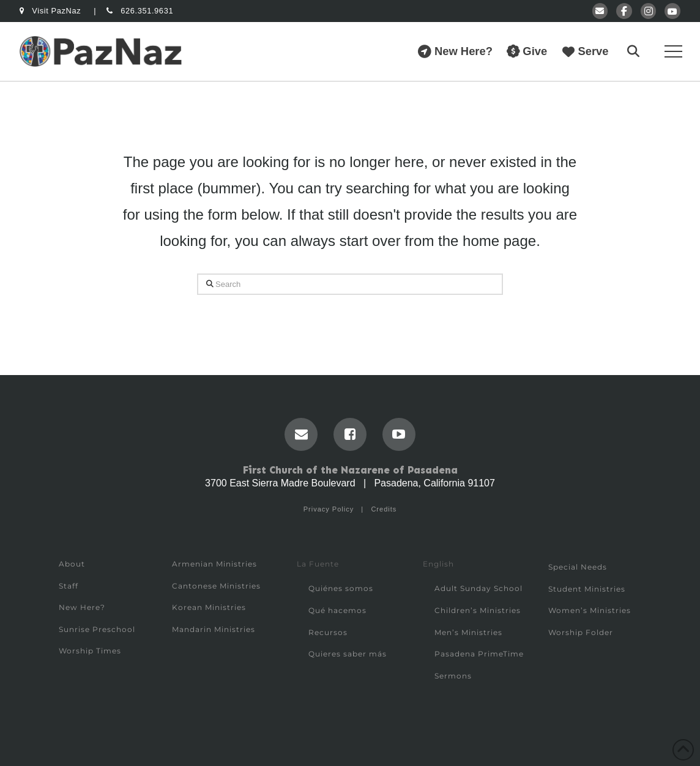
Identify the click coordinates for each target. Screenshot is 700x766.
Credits (384, 509)
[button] (633, 51)
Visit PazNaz (51, 11)
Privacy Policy (329, 509)
